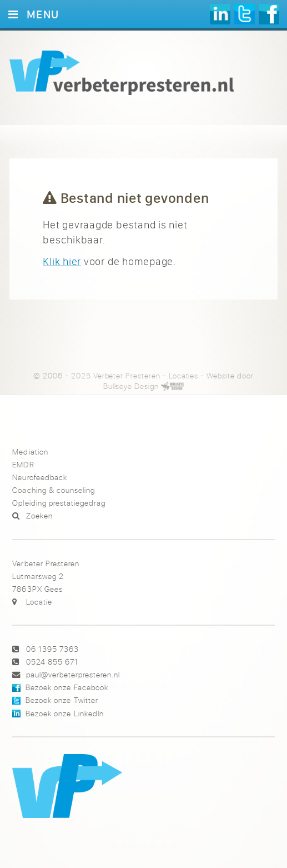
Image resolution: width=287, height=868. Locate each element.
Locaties (184, 376)
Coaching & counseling (53, 490)
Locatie (39, 602)
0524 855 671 (52, 662)
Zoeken (39, 515)
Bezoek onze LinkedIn (64, 713)
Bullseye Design (131, 386)
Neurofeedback (39, 477)
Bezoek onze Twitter (62, 700)
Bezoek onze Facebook (67, 687)
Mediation (30, 452)
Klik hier (62, 261)
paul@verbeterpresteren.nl (73, 674)
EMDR (23, 464)
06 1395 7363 (52, 649)
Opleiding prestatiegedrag (59, 503)
